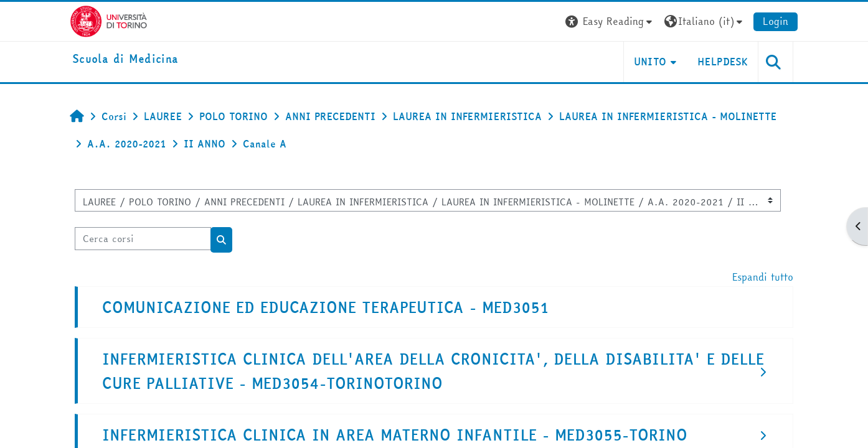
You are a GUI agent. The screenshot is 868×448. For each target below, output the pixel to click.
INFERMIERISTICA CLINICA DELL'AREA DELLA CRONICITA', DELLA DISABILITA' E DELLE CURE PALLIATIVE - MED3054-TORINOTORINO (433, 371)
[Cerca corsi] (143, 239)
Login (776, 21)
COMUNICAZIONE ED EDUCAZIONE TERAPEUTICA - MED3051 (325, 308)
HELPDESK (723, 62)
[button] (610, 21)
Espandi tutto (763, 277)
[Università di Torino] (109, 20)
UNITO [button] (650, 62)
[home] (125, 59)
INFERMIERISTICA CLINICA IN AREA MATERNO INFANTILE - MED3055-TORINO (395, 435)
